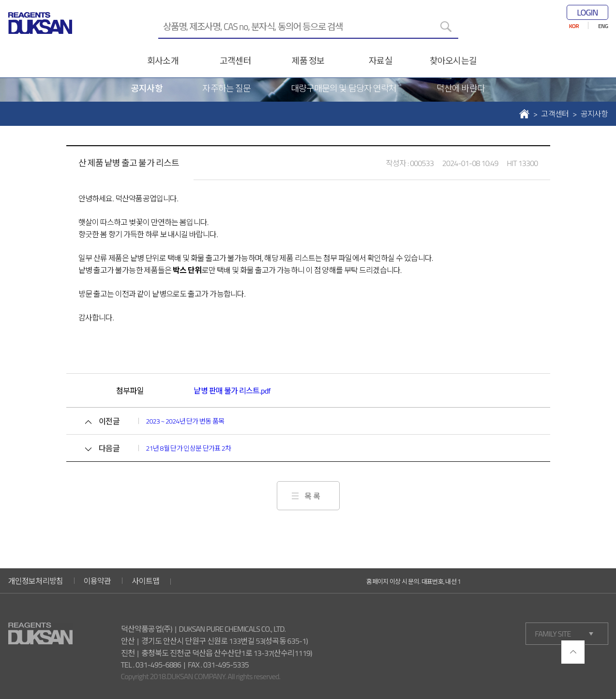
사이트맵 (145, 581)
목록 (313, 496)
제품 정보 (308, 61)
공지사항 (147, 88)
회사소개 (163, 61)
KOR (574, 26)
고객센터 (235, 61)
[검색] (446, 27)
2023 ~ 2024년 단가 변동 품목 (185, 421)
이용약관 (98, 581)
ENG (603, 26)
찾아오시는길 (453, 61)
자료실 (380, 61)
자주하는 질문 (226, 88)
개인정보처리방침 (36, 581)
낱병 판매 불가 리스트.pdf (232, 391)
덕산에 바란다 (461, 88)
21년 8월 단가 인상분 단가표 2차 (189, 448)
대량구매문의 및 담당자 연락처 (344, 88)
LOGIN (587, 12)
